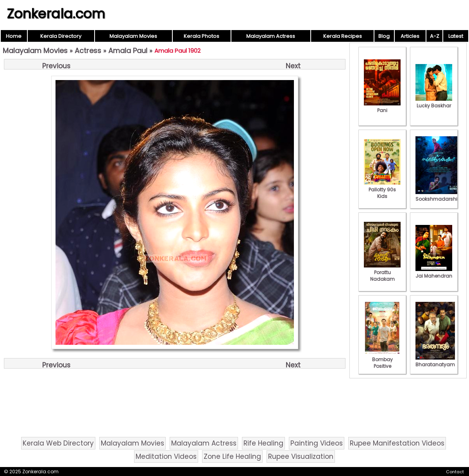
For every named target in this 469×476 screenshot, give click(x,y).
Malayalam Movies (133, 36)
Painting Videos (317, 443)
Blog (384, 36)
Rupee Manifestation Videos (397, 443)
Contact (455, 472)
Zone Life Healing (232, 456)
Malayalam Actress (271, 36)
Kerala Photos (201, 36)
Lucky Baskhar (434, 102)
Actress (88, 51)
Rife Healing (263, 443)
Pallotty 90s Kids (382, 190)
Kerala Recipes (343, 36)
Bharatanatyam (435, 361)
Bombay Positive (382, 359)
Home (14, 36)
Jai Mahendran (434, 273)
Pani (382, 107)
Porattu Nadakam (382, 272)
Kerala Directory (61, 36)
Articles (410, 36)
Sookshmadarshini (439, 196)
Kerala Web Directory (58, 443)
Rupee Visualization (301, 456)
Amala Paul (128, 51)
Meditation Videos (166, 456)
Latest (456, 36)
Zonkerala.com (56, 14)
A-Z (435, 36)
